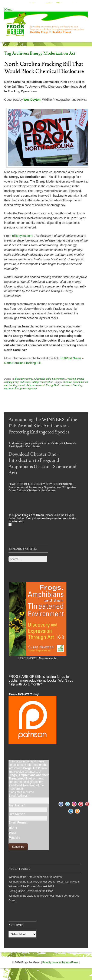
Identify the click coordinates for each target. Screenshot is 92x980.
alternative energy (24, 379)
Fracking (71, 379)
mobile (16, 838)
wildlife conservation (42, 382)
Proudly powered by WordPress (60, 962)
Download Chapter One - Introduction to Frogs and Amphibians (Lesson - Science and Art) (42, 464)
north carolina (12, 388)
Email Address (19, 796)
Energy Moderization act (59, 385)
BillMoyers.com (22, 236)
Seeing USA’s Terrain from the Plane (31, 891)
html (14, 828)
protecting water (29, 388)
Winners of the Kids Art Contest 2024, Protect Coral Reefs (44, 882)
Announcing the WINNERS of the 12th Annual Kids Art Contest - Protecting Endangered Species (43, 426)
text (14, 833)
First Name (17, 805)
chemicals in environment (32, 385)
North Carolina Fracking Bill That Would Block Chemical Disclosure (44, 68)
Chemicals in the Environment (50, 379)
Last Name (17, 814)
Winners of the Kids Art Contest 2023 (31, 886)
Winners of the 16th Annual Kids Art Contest (35, 877)
